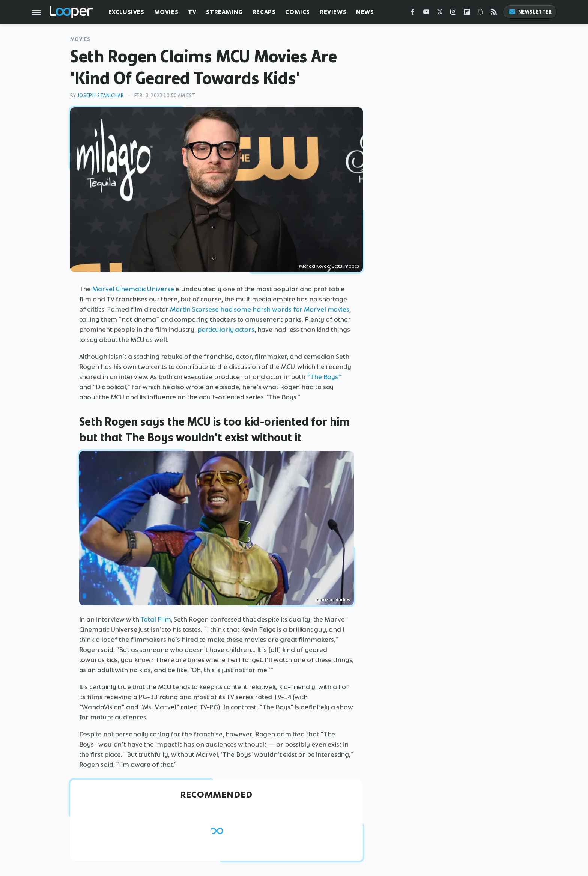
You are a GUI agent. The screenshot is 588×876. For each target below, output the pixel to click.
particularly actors (226, 330)
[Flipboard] (467, 13)
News (365, 12)
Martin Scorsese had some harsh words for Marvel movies (260, 309)
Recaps (264, 12)
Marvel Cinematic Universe (133, 289)
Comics (298, 12)
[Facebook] (413, 13)
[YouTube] (426, 13)
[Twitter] (440, 13)
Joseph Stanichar (101, 96)
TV (192, 12)
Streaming (224, 12)
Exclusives (126, 12)
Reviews (333, 12)
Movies (166, 12)
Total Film (156, 619)
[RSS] (494, 13)
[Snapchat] (480, 13)
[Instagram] (453, 13)
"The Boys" (324, 377)
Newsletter (530, 12)
